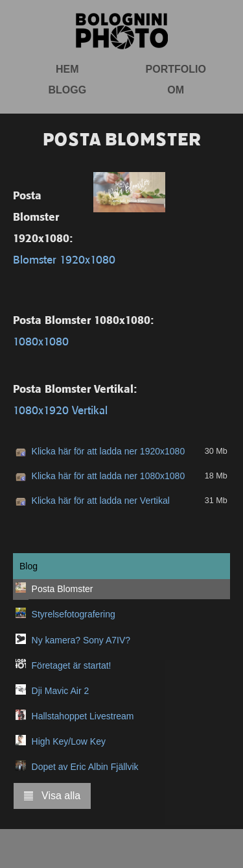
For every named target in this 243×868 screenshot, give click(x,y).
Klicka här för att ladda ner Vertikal (101, 501)
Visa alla (52, 796)
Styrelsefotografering (74, 614)
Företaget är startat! (72, 665)
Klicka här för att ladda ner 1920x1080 (109, 451)
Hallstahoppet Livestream (83, 716)
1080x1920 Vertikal (60, 410)
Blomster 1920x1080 (64, 260)
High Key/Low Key (69, 741)
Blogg (67, 90)
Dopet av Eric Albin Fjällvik (85, 767)
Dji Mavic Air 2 (61, 691)
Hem (67, 69)
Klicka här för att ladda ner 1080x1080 (109, 476)
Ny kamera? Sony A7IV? (81, 640)
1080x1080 (41, 341)
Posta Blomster (63, 589)
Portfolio (176, 69)
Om (176, 90)
